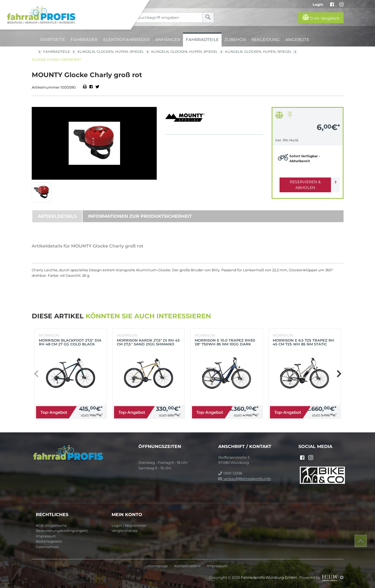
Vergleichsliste (125, 531)
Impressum (46, 536)
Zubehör (235, 40)
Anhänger (168, 40)
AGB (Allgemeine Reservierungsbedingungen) (62, 528)
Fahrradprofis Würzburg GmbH (269, 577)
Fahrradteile (202, 40)
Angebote (297, 40)
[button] (339, 374)
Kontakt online (187, 566)
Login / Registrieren (129, 525)
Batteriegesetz (49, 541)
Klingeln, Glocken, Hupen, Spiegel (111, 52)
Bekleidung (266, 40)
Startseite (53, 40)
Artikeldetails (57, 216)
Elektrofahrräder (127, 40)
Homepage (158, 566)
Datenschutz (47, 547)
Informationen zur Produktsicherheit (140, 216)
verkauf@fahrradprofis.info (245, 479)
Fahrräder (84, 40)
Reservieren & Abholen (303, 182)
